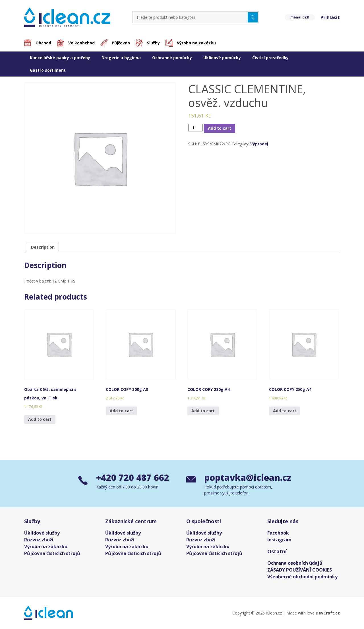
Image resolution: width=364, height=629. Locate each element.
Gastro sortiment (48, 70)
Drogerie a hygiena (121, 58)
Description (43, 247)
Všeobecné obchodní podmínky (302, 577)
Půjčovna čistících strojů (52, 553)
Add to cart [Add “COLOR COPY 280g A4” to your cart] (203, 411)
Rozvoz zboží (39, 540)
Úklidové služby (42, 533)
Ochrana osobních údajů (295, 563)
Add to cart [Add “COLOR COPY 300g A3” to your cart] (121, 411)
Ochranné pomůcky (172, 58)
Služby (153, 43)
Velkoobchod (81, 43)
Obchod (43, 43)
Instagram (279, 540)
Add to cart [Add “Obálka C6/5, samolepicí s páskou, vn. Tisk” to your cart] (40, 419)
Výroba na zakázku (196, 43)
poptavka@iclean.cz (245, 478)
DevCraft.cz (328, 613)
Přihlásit (330, 17)
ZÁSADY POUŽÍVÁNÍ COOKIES (300, 570)
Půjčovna (121, 43)
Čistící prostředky (270, 58)
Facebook (278, 533)
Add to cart (220, 128)
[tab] (43, 247)
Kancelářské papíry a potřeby (60, 58)
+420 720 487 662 (133, 478)
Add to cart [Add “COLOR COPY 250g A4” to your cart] (285, 411)
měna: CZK (300, 17)
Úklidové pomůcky (222, 58)
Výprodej (259, 144)
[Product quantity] (196, 128)
